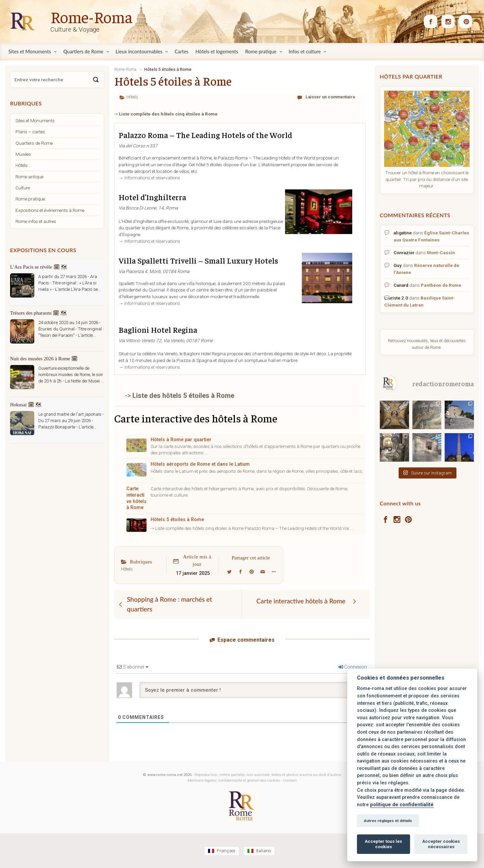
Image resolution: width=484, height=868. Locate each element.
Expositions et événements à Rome (50, 210)
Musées (23, 154)
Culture (23, 188)
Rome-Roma (91, 16)
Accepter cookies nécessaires (441, 844)
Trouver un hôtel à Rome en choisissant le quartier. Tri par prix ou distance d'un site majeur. (427, 179)
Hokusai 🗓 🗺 (26, 405)
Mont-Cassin (441, 253)
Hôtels (132, 97)
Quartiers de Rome (34, 143)
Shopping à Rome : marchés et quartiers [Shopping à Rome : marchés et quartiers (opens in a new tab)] (170, 604)
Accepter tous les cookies (383, 844)
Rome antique (29, 177)
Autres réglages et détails (388, 821)
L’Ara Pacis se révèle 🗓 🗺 (39, 267)
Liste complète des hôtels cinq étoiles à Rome (168, 114)
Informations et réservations (152, 178)
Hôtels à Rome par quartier (181, 440)
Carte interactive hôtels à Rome (136, 498)
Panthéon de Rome (441, 285)
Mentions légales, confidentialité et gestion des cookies (234, 781)
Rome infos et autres (36, 221)
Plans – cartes (30, 132)
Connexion (353, 667)
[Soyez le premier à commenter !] (253, 690)
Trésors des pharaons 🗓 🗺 (38, 313)
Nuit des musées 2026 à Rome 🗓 (44, 359)
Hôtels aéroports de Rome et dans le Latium (200, 464)
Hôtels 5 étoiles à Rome (177, 520)
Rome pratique (30, 199)
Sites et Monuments (35, 121)
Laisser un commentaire (330, 97)
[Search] (96, 80)
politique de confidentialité (402, 805)
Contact (290, 781)
